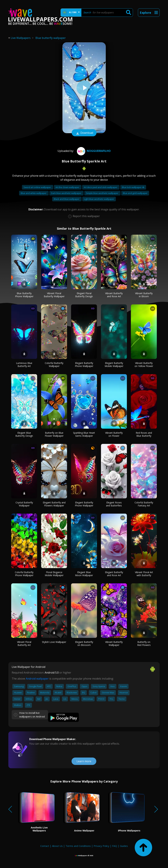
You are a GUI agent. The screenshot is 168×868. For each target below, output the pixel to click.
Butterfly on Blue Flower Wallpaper (54, 434)
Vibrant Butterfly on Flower (114, 434)
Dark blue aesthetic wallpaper (66, 193)
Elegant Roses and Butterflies (114, 504)
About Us (57, 846)
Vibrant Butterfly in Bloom (144, 295)
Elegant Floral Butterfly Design (84, 295)
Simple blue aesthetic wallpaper (102, 193)
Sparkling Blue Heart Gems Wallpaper (84, 434)
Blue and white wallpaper (34, 193)
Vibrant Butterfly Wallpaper (114, 643)
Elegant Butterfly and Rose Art (114, 574)
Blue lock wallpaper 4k (133, 187)
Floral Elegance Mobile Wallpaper (54, 574)
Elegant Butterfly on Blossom (84, 643)
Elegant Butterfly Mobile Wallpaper (114, 365)
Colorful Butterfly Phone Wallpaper (24, 574)
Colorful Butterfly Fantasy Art (144, 504)
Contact (45, 846)
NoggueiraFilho (93, 151)
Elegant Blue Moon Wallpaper (84, 574)
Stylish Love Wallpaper (54, 642)
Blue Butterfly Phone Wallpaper (24, 295)
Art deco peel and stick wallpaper (101, 187)
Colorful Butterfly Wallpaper (54, 365)
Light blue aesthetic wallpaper (99, 199)
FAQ (115, 846)
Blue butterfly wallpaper (51, 38)
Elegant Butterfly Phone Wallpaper (84, 365)
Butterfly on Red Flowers (144, 643)
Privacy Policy (101, 846)
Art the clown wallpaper (68, 187)
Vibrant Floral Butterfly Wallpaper (54, 295)
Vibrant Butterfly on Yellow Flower (144, 365)
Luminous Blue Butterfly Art (24, 365)
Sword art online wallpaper (38, 187)
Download (84, 133)
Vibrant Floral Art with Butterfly (144, 574)
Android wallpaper (37, 679)
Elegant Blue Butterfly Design (24, 434)
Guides (124, 846)
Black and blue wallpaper (67, 199)
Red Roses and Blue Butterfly (144, 434)
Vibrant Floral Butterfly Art (24, 643)
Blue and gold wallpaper (135, 193)
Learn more (84, 761)
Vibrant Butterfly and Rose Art (114, 295)
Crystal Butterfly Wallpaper (24, 504)
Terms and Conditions (78, 846)
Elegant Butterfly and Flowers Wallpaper (54, 504)
